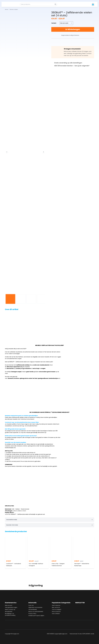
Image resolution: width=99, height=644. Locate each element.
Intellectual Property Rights (36, 616)
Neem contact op (10, 609)
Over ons (31, 605)
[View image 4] (42, 299)
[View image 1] (10, 299)
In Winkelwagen (73, 29)
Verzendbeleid (33, 609)
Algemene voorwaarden (35, 607)
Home (6, 9)
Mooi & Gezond (56, 612)
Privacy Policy (32, 614)
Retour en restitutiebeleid (36, 612)
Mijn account (9, 605)
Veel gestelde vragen (11, 607)
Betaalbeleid (9, 612)
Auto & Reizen (56, 614)
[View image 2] (21, 299)
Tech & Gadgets (57, 609)
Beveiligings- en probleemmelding (10, 614)
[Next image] (43, 152)
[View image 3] (31, 299)
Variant (54, 23)
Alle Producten (56, 605)
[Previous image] (7, 152)
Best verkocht (56, 607)
